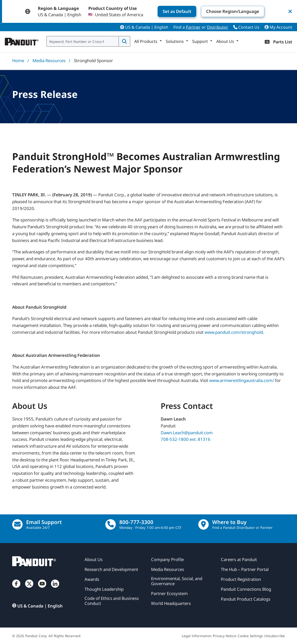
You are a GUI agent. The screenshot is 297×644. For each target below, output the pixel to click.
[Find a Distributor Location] (203, 524)
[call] (111, 524)
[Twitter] (29, 588)
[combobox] (82, 41)
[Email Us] (17, 524)
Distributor (218, 27)
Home (18, 60)
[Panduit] (22, 40)
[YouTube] (42, 588)
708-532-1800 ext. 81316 (186, 439)
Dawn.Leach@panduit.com (187, 433)
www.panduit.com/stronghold (234, 332)
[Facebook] (16, 588)
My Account (278, 27)
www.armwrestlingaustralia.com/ (242, 380)
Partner (193, 27)
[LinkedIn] (55, 588)
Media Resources (49, 60)
